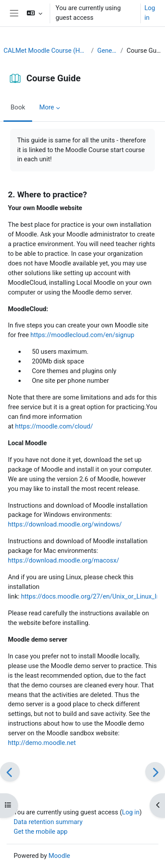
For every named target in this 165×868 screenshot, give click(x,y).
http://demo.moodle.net (42, 743)
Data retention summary (48, 822)
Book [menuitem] (18, 107)
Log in (150, 13)
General (107, 51)
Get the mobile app (40, 832)
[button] (35, 13)
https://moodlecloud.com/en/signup (82, 335)
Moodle (59, 856)
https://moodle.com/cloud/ (54, 426)
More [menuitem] (47, 107)
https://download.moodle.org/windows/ (65, 524)
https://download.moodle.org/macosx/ (64, 560)
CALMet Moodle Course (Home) (46, 51)
